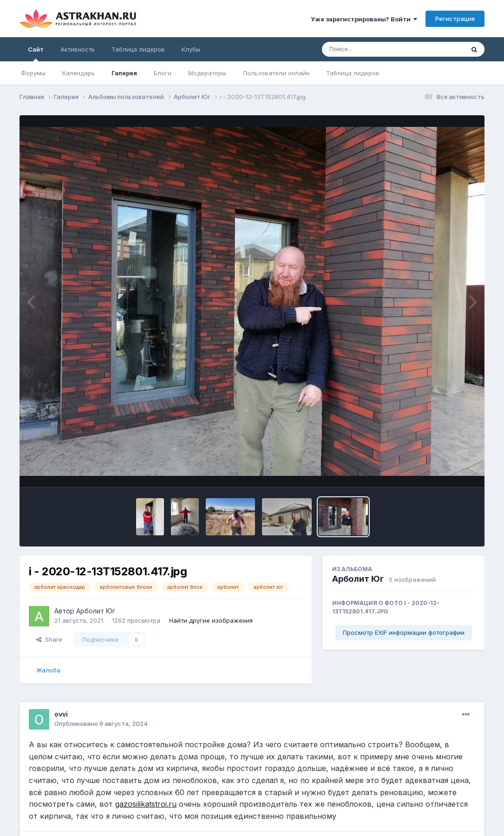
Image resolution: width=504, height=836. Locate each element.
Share (49, 639)
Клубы (191, 49)
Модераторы (207, 73)
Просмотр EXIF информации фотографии (404, 632)
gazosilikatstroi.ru (146, 804)
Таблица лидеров (353, 73)
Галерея (124, 73)
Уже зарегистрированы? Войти (364, 19)
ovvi (61, 714)
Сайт (36, 53)
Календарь (79, 73)
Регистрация (455, 19)
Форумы (33, 73)
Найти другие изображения (211, 620)
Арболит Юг (96, 611)
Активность (78, 49)
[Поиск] (375, 49)
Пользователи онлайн (276, 73)
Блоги (163, 73)
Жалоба (48, 670)
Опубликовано (101, 724)
